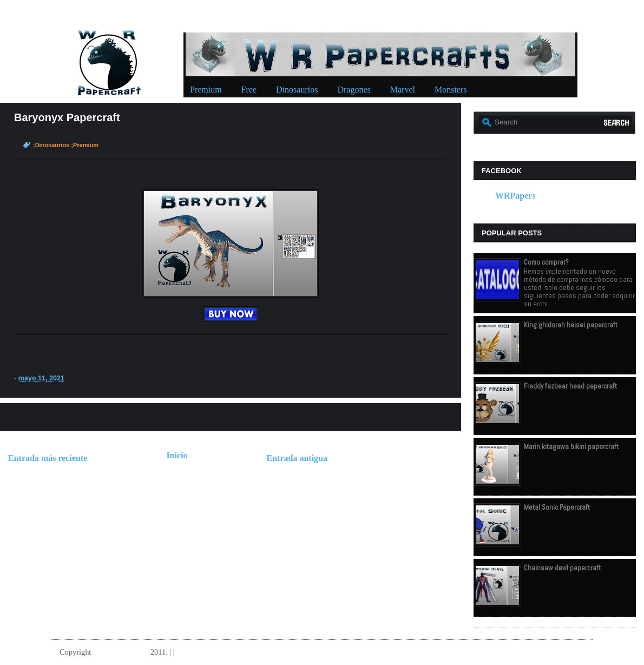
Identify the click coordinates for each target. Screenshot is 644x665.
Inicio (177, 455)
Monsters (451, 90)
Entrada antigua (297, 458)
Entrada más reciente (48, 458)
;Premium (85, 145)
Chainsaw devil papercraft (562, 568)
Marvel (403, 90)
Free (249, 90)
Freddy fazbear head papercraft (570, 386)
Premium (206, 90)
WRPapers (515, 196)
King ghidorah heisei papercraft (571, 325)
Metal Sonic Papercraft (557, 507)
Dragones (354, 90)
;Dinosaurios (51, 145)
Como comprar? (546, 262)
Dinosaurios (297, 90)
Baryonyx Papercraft (67, 117)
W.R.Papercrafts (121, 652)
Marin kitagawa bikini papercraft (571, 447)
